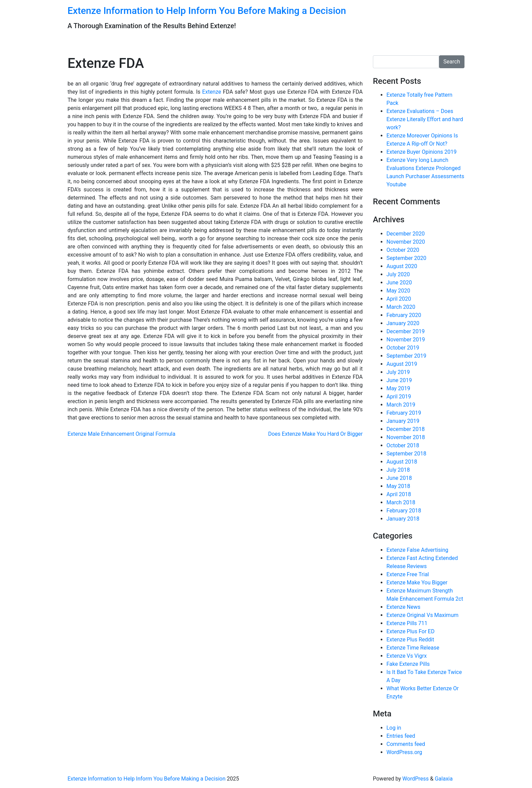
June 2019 (399, 380)
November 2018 (406, 437)
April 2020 (399, 299)
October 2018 (403, 445)
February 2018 (404, 511)
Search (452, 62)
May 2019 (398, 388)
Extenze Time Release (413, 648)
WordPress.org (404, 752)
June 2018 (399, 478)
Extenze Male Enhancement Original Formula (121, 434)
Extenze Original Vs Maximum (422, 615)
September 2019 (406, 356)
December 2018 (406, 429)
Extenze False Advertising (417, 550)
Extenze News (403, 607)
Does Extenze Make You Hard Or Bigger (315, 434)
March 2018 (401, 502)
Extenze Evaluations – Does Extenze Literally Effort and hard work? (425, 119)
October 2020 (403, 250)
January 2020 (403, 323)
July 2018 (398, 470)
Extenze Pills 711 (407, 623)
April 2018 (399, 494)
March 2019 (401, 405)
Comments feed (406, 744)
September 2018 (406, 454)
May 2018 (398, 486)
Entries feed (401, 736)
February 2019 (404, 413)
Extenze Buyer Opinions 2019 (422, 152)
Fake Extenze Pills (408, 664)
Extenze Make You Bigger (417, 583)
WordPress (416, 779)
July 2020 (398, 274)
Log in (394, 728)
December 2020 (406, 234)
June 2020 (399, 283)
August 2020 (402, 266)
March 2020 (401, 307)
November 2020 (406, 242)
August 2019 (402, 364)
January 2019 (403, 421)
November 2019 (406, 340)
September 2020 (406, 258)
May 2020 (398, 291)
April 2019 (399, 397)
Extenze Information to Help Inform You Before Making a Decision (207, 11)
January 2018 (403, 519)
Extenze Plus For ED (411, 631)
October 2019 (403, 348)
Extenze (212, 92)
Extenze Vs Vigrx (407, 656)
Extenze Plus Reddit (410, 640)
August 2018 (402, 462)
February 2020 (404, 315)
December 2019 (406, 331)
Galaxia (444, 779)
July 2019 (398, 372)
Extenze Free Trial (408, 574)
